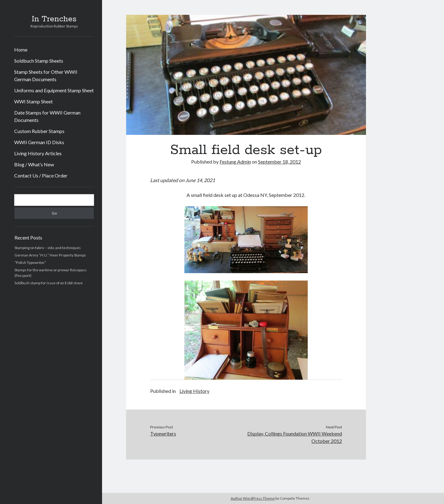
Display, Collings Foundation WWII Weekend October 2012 (295, 437)
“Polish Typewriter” (30, 262)
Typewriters (163, 433)
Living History (194, 391)
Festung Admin (235, 162)
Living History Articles (38, 153)
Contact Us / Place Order (41, 175)
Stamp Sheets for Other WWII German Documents (46, 75)
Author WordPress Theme (253, 498)
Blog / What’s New (34, 164)
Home (21, 50)
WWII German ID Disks (39, 142)
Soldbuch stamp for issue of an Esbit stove (49, 283)
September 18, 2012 (280, 162)
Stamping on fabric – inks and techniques (48, 248)
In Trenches (54, 19)
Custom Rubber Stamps (39, 131)
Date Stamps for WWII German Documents (47, 116)
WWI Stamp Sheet (33, 101)
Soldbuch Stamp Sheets (39, 61)
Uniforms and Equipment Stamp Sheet (54, 90)
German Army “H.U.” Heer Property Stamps (50, 255)
